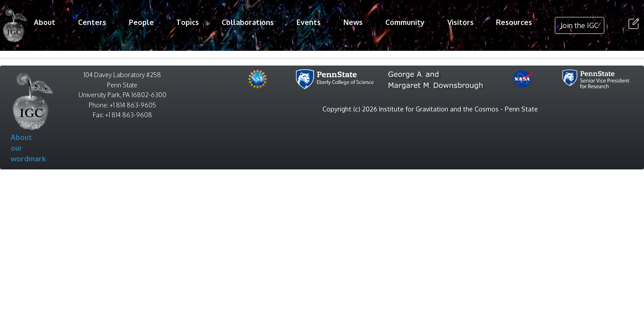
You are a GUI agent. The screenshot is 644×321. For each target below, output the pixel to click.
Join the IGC (580, 25)
